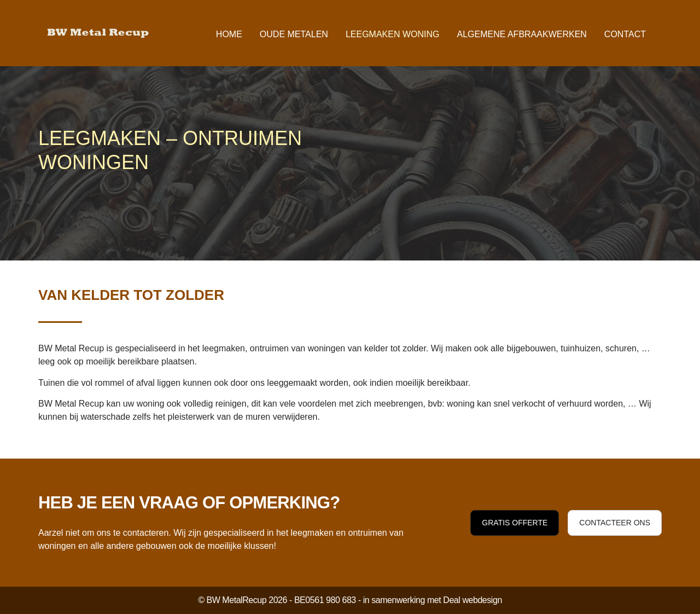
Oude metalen (294, 34)
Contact (625, 34)
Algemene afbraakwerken (521, 34)
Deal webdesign (472, 600)
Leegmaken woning (393, 34)
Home (229, 34)
